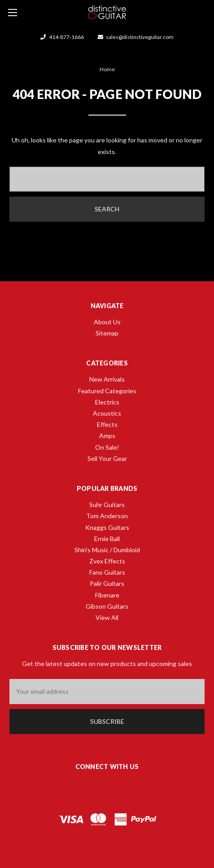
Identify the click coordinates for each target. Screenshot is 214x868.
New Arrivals (107, 379)
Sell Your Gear (107, 458)
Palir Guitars (107, 583)
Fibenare (107, 595)
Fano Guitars (107, 572)
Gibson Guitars (107, 606)
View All (107, 617)
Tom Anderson (107, 516)
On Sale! (107, 447)
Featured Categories (107, 391)
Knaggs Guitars (107, 527)
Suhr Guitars (107, 505)
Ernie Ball (107, 539)
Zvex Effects (107, 561)
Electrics (107, 402)
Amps (107, 436)
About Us (107, 322)
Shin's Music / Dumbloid (107, 550)
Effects (107, 424)
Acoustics (107, 413)
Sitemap (107, 333)
